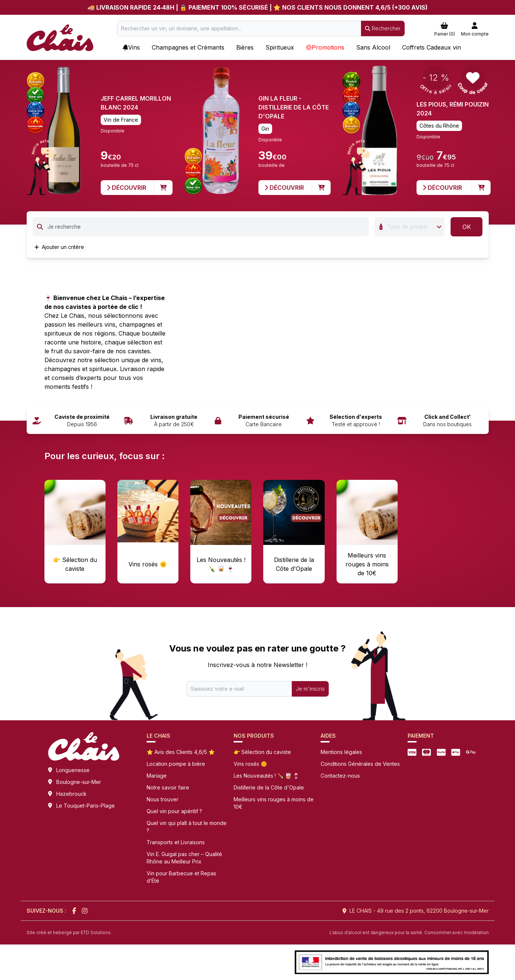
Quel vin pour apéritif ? (174, 811)
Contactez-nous (340, 776)
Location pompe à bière (176, 764)
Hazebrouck (71, 794)
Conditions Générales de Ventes (360, 764)
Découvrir (126, 188)
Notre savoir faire (168, 787)
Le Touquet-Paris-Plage (86, 806)
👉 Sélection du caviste (262, 752)
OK (467, 227)
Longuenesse (73, 770)
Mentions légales (341, 752)
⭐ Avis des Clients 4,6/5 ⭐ (181, 752)
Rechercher (383, 28)
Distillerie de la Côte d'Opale (269, 787)
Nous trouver (163, 799)
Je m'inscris (310, 689)
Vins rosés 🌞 (250, 764)
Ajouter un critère (59, 247)
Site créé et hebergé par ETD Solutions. (69, 932)
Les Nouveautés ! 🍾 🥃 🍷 (266, 776)
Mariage (157, 776)
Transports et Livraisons (176, 842)
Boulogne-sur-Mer (79, 782)
